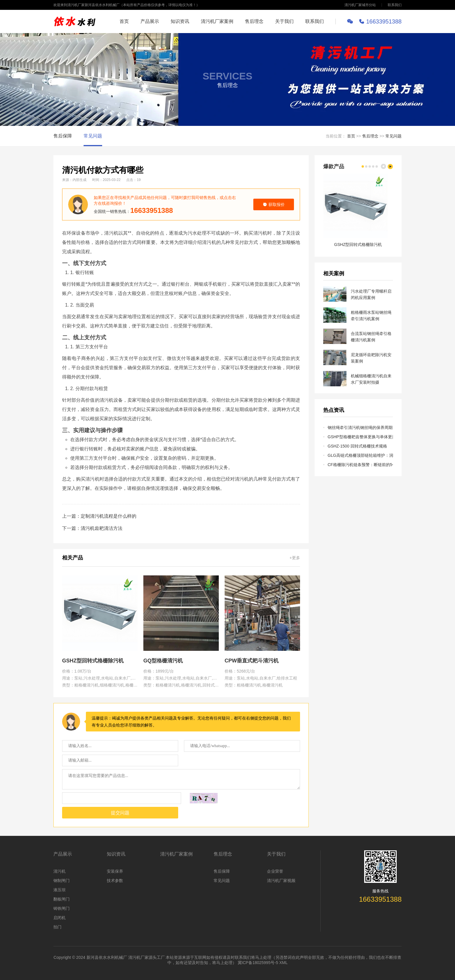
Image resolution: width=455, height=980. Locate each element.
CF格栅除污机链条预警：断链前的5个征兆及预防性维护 (360, 465)
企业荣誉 (275, 871)
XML (284, 963)
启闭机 (59, 918)
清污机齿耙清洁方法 (102, 528)
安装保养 (115, 871)
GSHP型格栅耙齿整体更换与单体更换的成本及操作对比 (360, 437)
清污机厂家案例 (217, 21)
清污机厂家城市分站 (360, 5)
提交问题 (120, 813)
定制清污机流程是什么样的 (109, 516)
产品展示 (150, 21)
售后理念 (254, 21)
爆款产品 (334, 166)
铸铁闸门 (62, 908)
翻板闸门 (62, 899)
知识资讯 (180, 21)
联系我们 (395, 5)
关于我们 (284, 21)
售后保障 (63, 136)
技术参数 (115, 881)
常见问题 (93, 136)
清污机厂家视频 (281, 881)
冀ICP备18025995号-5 (258, 963)
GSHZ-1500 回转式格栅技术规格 (357, 446)
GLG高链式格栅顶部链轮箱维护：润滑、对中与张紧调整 (360, 455)
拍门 (57, 927)
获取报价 (274, 204)
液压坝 (59, 890)
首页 (124, 21)
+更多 (295, 558)
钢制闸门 (62, 881)
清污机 (59, 871)
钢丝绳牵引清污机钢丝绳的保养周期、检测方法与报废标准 (360, 427)
